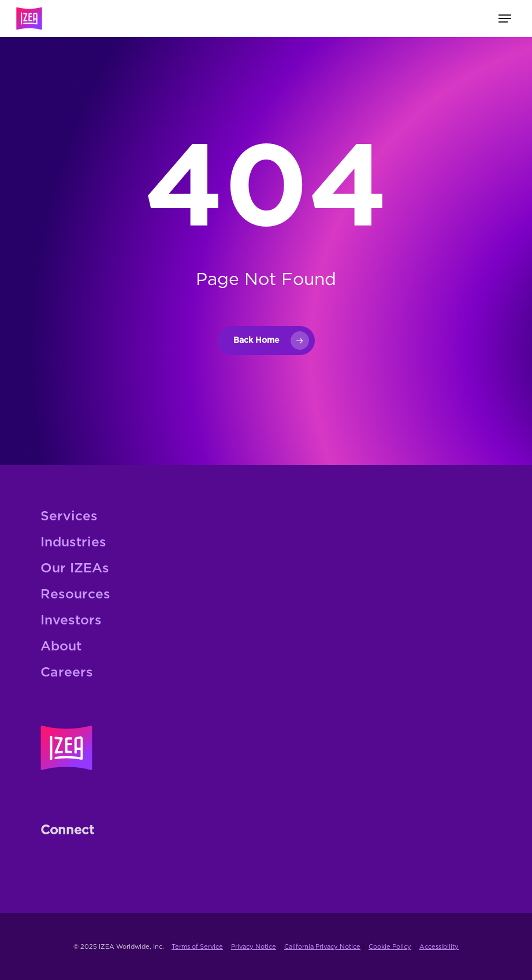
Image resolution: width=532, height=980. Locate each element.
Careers (67, 673)
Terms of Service (197, 947)
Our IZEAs (75, 569)
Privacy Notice (254, 947)
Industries (73, 543)
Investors (71, 621)
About (61, 647)
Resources (75, 595)
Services (69, 517)
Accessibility (439, 947)
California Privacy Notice (322, 947)
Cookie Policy (390, 947)
